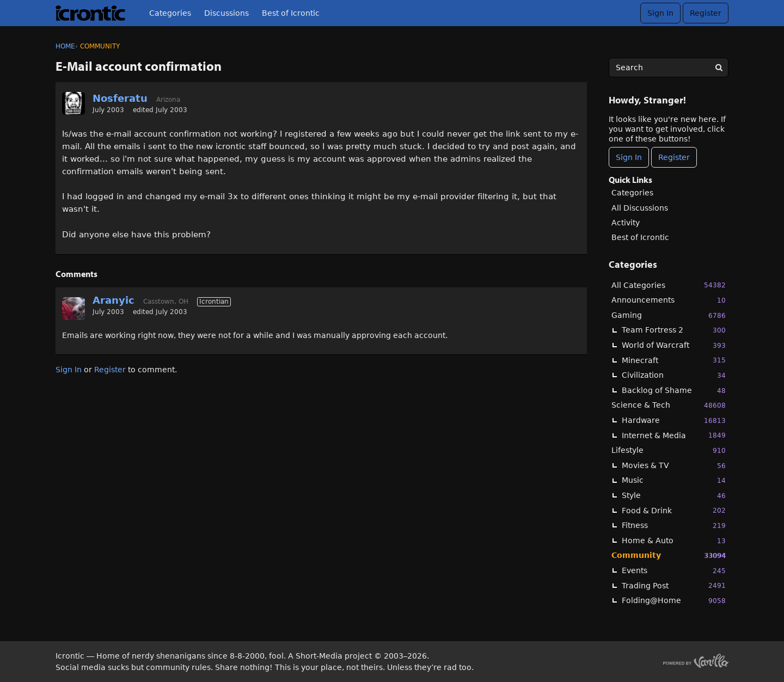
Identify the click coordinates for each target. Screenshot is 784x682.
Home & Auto (674, 541)
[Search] (719, 67)
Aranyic (114, 300)
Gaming (669, 315)
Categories (170, 13)
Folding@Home (674, 601)
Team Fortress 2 (674, 330)
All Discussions (640, 208)
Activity (626, 223)
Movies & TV (674, 466)
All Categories (669, 285)
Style (674, 496)
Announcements (669, 300)
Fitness (674, 526)
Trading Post (674, 585)
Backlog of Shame (674, 391)
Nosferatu (120, 98)
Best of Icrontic (291, 13)
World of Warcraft (674, 345)
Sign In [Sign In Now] (629, 157)
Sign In (660, 13)
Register (706, 13)
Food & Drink (674, 510)
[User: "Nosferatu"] (73, 103)
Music (674, 480)
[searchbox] (669, 67)
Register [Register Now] (674, 157)
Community (669, 555)
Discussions (226, 13)
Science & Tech (669, 405)
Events (674, 571)
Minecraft (674, 360)
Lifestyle (669, 450)
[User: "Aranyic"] (73, 309)
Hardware (674, 420)
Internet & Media (674, 435)
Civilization (674, 375)
